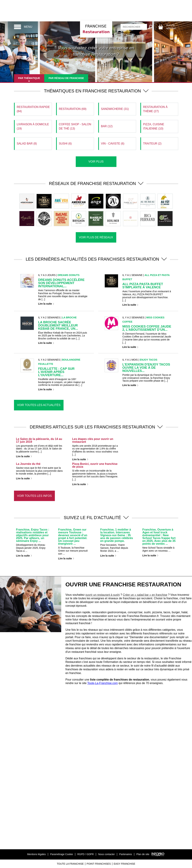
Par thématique (29, 78)
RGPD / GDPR (86, 854)
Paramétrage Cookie (62, 854)
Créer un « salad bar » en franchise (145, 595)
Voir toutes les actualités (39, 405)
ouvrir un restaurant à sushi (103, 595)
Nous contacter (107, 854)
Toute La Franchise (70, 864)
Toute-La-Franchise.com (103, 683)
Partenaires (126, 854)
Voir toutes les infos (35, 496)
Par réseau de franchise (66, 78)
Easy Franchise (124, 864)
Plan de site (143, 854)
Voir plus (96, 162)
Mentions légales (36, 854)
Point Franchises (99, 864)
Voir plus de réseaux (96, 237)
